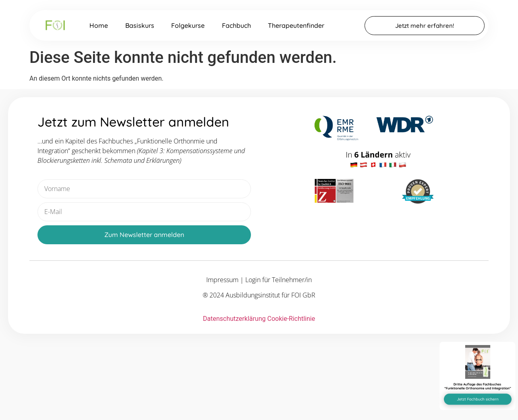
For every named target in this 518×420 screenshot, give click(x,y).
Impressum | (226, 280)
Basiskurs (140, 25)
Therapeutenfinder (296, 25)
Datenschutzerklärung (234, 319)
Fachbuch (236, 25)
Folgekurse (188, 25)
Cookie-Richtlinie (291, 319)
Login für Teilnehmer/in (279, 280)
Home (99, 25)
